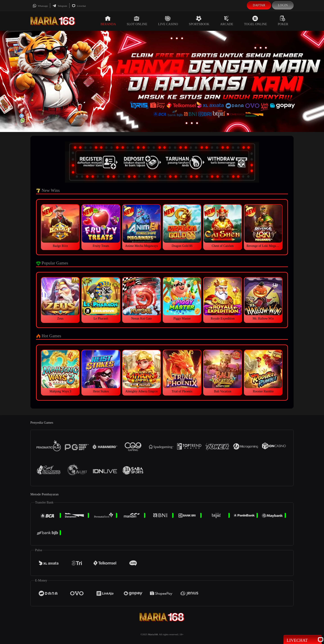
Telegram (60, 6)
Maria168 (153, 634)
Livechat (79, 6)
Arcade (227, 21)
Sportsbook (199, 21)
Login (283, 5)
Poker (283, 21)
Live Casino (168, 21)
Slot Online (137, 21)
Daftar (259, 5)
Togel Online (256, 21)
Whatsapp (40, 6)
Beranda (108, 21)
